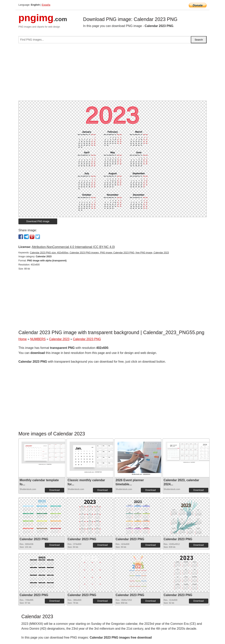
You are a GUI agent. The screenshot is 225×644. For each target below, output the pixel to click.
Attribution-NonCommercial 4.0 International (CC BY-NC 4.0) (73, 247)
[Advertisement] (112, 74)
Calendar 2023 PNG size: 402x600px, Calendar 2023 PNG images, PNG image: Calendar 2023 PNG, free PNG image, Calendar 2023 (99, 253)
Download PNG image (38, 221)
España (46, 5)
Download (54, 490)
